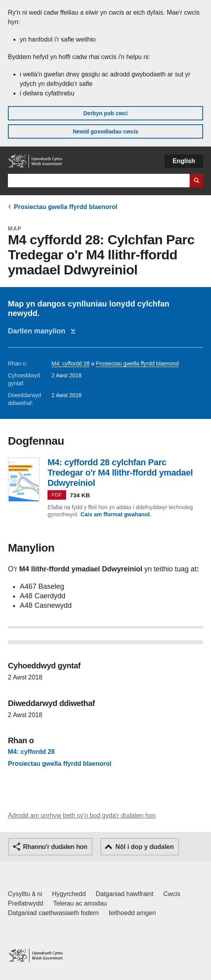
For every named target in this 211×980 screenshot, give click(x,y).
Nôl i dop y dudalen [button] (144, 847)
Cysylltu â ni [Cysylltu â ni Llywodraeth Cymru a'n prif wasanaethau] (25, 894)
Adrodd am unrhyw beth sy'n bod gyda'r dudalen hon (82, 815)
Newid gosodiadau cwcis (106, 131)
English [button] (184, 161)
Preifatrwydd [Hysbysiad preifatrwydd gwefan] (26, 903)
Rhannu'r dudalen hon (55, 847)
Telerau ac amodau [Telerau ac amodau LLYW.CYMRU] (80, 903)
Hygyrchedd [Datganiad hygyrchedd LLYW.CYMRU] (69, 894)
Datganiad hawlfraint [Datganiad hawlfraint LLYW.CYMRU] (125, 894)
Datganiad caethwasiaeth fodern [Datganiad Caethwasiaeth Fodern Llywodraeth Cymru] (53, 913)
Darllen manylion (39, 331)
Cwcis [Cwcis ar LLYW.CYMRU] (172, 894)
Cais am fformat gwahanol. (116, 514)
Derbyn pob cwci (105, 113)
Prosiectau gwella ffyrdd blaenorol (66, 207)
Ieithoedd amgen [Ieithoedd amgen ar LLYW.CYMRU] (132, 913)
